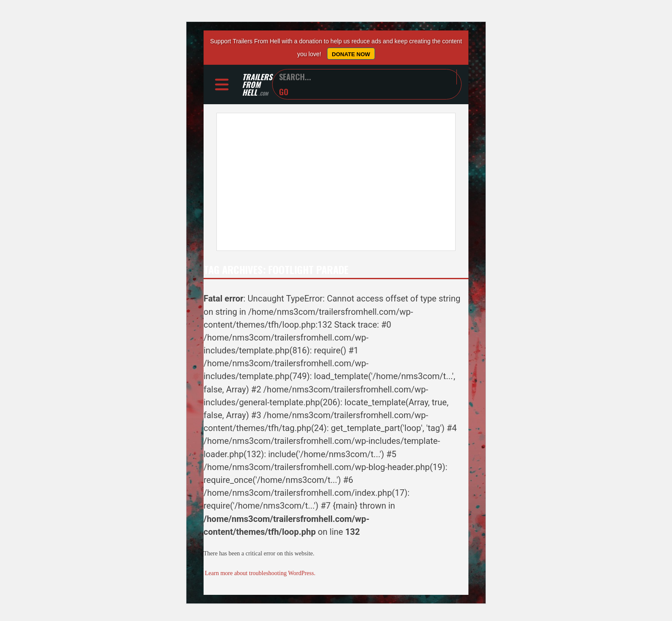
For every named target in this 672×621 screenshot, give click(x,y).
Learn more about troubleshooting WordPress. (260, 573)
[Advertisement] (336, 182)
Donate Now (351, 54)
